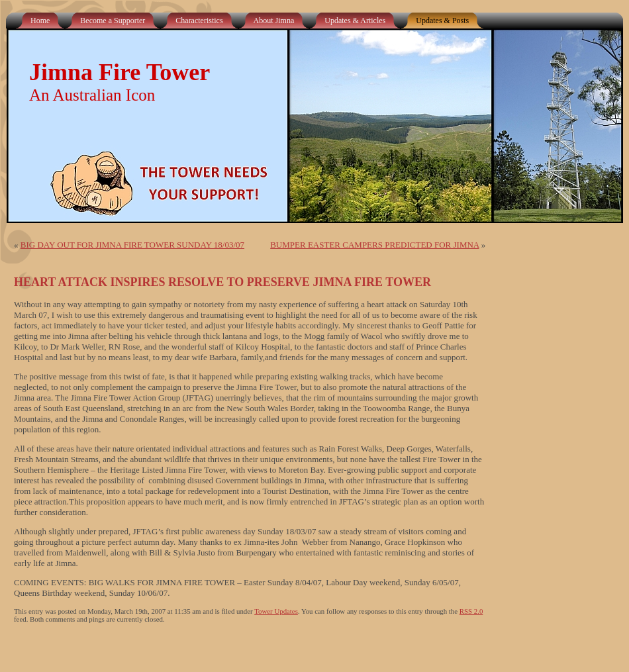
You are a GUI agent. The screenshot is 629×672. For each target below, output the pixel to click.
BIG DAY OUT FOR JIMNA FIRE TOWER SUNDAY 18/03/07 (132, 245)
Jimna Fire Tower (120, 72)
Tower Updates (276, 611)
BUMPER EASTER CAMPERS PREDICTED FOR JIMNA (374, 245)
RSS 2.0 (471, 611)
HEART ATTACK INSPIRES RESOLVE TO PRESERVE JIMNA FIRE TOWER (222, 282)
